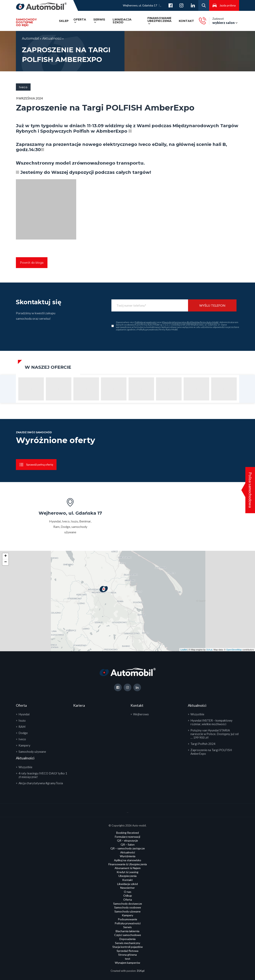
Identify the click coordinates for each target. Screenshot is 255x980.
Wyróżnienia (128, 856)
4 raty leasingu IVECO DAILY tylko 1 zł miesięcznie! (43, 775)
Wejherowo (141, 714)
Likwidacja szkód (122, 21)
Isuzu (22, 720)
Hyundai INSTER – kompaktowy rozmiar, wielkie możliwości (211, 722)
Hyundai (24, 714)
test (128, 959)
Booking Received (127, 833)
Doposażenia (127, 939)
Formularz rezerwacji (127, 837)
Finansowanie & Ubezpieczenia (128, 864)
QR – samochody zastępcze (128, 848)
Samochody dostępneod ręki (26, 22)
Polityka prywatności (128, 923)
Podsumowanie (127, 919)
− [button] (6, 562)
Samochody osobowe (128, 907)
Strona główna (127, 955)
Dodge (23, 733)
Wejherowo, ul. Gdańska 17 (140, 5)
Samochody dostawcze (128, 904)
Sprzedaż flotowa (127, 951)
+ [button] (6, 556)
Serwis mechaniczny (128, 943)
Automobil (31, 38)
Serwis (99, 19)
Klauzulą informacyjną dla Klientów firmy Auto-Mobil (190, 322)
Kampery (24, 745)
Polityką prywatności (146, 322)
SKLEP (64, 21)
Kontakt (186, 21)
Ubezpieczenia (127, 876)
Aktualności (52, 38)
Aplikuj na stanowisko (128, 860)
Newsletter (127, 888)
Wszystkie (25, 767)
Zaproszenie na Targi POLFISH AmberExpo (211, 752)
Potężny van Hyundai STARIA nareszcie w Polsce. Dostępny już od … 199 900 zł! (214, 734)
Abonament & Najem (128, 868)
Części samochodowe (128, 935)
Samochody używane (32, 752)
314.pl (209, 650)
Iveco (22, 739)
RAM (22, 727)
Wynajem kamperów (127, 963)
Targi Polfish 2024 (203, 744)
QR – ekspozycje (127, 840)
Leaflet (184, 650)
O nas (128, 892)
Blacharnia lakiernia (127, 931)
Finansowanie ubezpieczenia (159, 19)
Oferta (80, 19)
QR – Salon (128, 844)
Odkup (128, 896)
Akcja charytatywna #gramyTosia (41, 783)
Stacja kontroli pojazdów (128, 947)
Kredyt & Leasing (127, 872)
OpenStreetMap (234, 650)
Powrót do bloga (32, 263)
